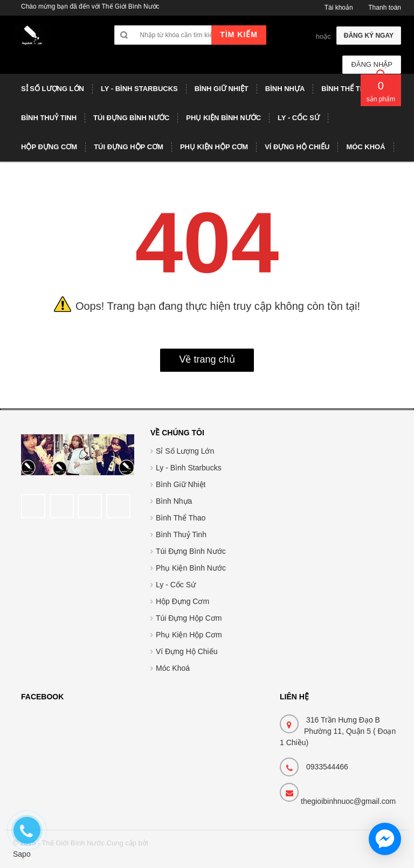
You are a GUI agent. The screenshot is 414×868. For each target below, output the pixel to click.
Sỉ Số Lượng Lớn (185, 451)
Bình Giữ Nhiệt (181, 484)
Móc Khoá (173, 668)
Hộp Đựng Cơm (182, 601)
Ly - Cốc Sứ (176, 585)
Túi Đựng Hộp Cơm (189, 618)
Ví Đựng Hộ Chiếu (187, 651)
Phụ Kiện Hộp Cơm (189, 635)
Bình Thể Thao (181, 518)
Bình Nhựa (174, 501)
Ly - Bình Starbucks (189, 468)
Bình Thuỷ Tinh (181, 534)
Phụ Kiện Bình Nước (191, 568)
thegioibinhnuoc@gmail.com (348, 801)
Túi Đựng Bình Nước (191, 551)
